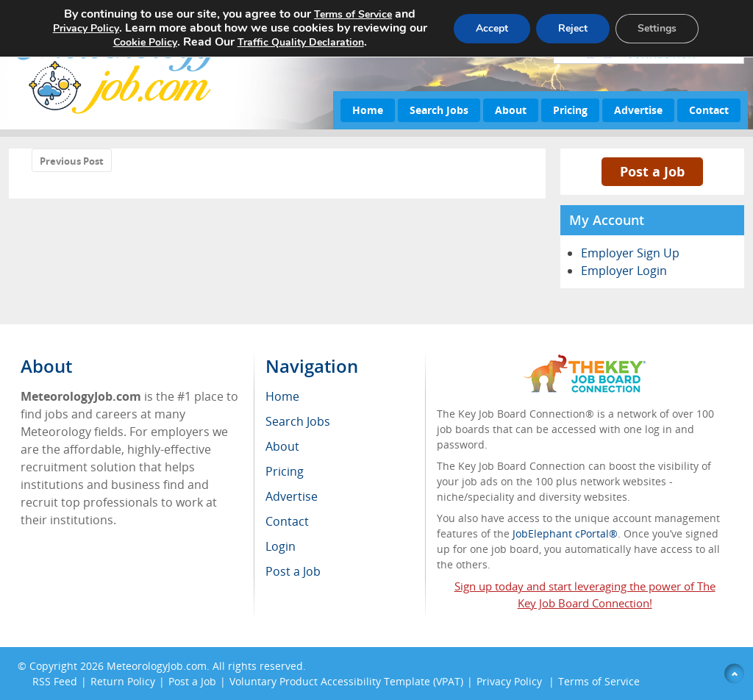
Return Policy (123, 681)
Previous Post (72, 161)
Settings (657, 28)
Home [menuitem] (282, 396)
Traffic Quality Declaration (301, 42)
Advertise (638, 110)
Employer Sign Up (630, 253)
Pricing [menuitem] (285, 471)
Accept (492, 28)
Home (368, 110)
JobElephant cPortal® (565, 533)
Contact (709, 110)
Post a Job (652, 171)
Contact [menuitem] (287, 521)
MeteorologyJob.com (157, 666)
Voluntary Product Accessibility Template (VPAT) (346, 681)
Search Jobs (439, 110)
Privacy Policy (511, 681)
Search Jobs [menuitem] (298, 421)
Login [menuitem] (281, 546)
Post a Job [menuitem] (293, 571)
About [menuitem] (282, 446)
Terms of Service (599, 681)
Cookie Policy (145, 42)
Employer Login (624, 271)
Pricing (570, 110)
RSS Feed (55, 681)
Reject (573, 28)
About (511, 110)
